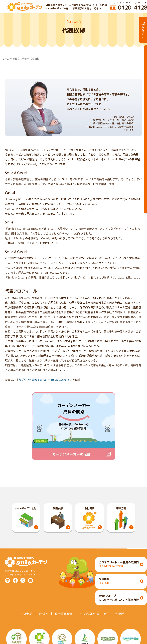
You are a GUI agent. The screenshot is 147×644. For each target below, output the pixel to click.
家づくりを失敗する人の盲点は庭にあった (44, 380)
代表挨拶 (27, 618)
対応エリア (143, 30)
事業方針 (43, 618)
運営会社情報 (21, 59)
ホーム (6, 59)
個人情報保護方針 (64, 618)
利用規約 (120, 618)
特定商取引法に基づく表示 (94, 618)
